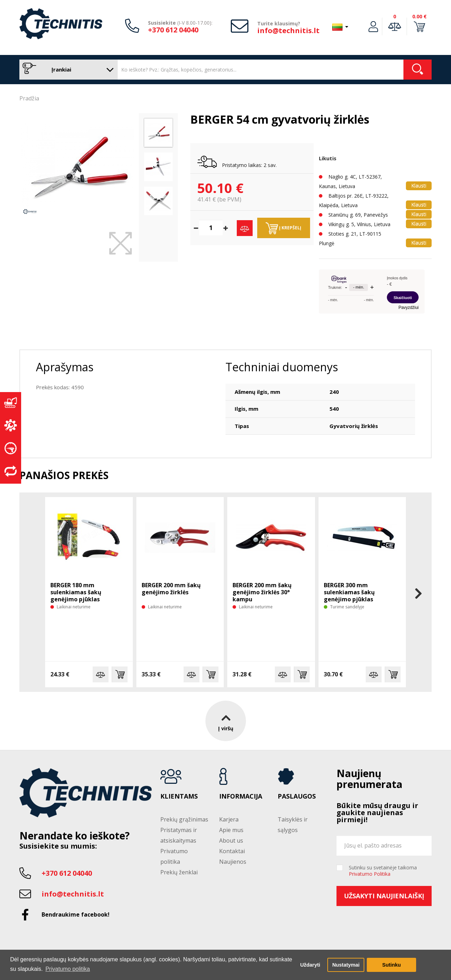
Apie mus (231, 830)
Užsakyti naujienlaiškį (384, 896)
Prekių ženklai (179, 872)
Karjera (229, 819)
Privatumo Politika (370, 874)
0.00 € (419, 16)
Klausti (419, 185)
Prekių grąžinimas (184, 819)
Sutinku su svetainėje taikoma (383, 871)
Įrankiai (67, 70)
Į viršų (226, 721)
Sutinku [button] (392, 965)
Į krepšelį (283, 228)
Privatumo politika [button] (68, 969)
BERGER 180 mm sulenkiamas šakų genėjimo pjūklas (76, 592)
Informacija (241, 796)
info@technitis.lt (288, 30)
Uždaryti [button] (310, 965)
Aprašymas (65, 367)
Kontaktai (232, 851)
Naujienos (233, 862)
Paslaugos (297, 796)
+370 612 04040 (173, 30)
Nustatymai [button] (346, 965)
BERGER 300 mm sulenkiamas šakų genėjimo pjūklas (349, 592)
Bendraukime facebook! (76, 914)
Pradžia (29, 98)
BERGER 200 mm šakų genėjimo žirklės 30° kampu (262, 592)
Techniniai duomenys (282, 367)
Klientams (179, 796)
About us (231, 841)
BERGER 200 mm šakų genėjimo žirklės (171, 589)
